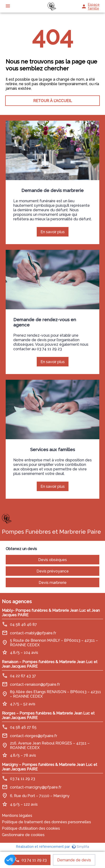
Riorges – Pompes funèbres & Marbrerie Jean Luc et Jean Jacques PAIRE (48, 715)
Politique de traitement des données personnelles (46, 822)
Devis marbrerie (53, 583)
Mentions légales (17, 816)
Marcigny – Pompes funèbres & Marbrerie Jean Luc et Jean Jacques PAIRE (50, 767)
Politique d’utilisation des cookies (31, 828)
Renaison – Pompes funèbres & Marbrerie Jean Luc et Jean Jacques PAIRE (50, 664)
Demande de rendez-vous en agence (45, 322)
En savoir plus (55, 233)
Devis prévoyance (53, 571)
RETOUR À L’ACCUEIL (53, 101)
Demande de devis (74, 860)
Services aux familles (52, 449)
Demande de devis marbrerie (52, 190)
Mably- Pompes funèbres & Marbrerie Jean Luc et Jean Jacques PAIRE (51, 613)
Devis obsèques (52, 560)
